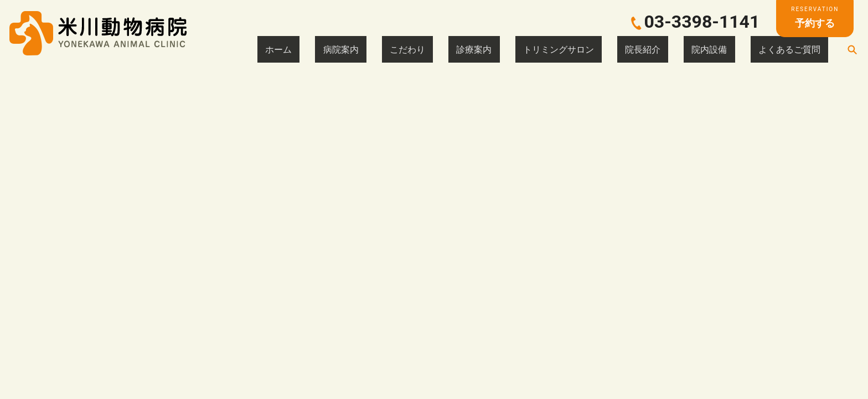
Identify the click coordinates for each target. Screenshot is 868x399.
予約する (815, 17)
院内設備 (743, 49)
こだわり (526, 49)
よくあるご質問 (801, 49)
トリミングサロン (634, 49)
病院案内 (479, 49)
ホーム (437, 49)
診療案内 (572, 49)
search (852, 49)
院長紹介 (696, 49)
